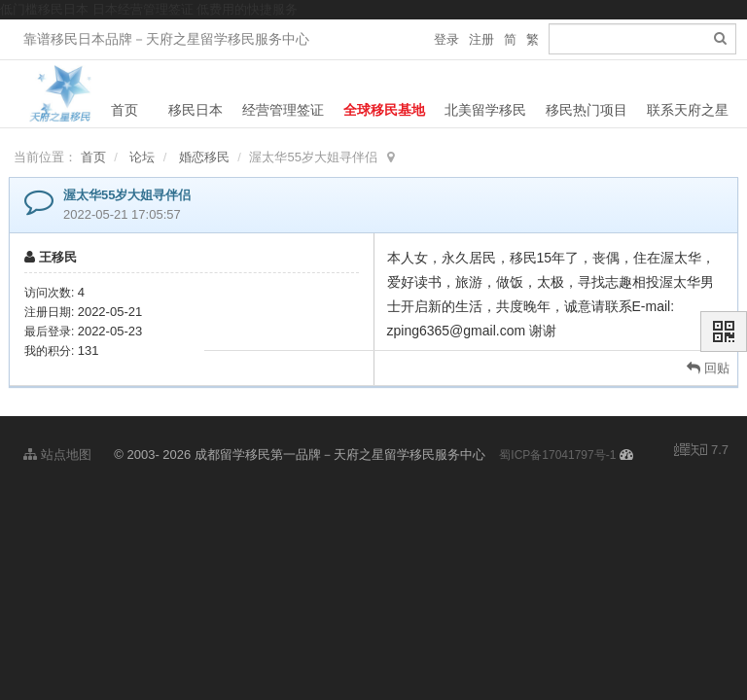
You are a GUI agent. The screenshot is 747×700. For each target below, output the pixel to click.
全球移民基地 (384, 110)
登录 (446, 39)
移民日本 (196, 110)
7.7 (701, 446)
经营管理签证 (283, 110)
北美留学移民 (485, 110)
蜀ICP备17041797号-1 (557, 450)
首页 (124, 110)
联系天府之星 (688, 110)
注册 (481, 39)
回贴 (708, 363)
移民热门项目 (587, 110)
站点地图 (57, 450)
